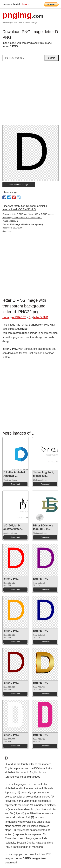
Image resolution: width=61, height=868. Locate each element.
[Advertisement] (30, 94)
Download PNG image (19, 185)
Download (15, 484)
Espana (26, 4)
